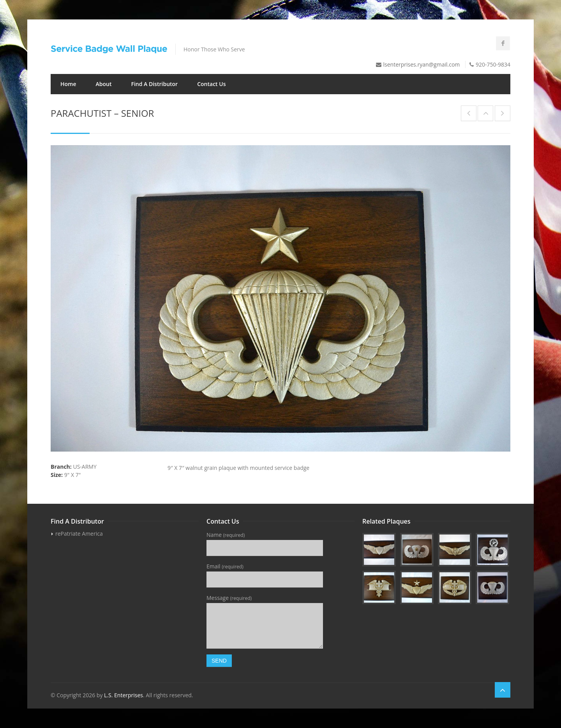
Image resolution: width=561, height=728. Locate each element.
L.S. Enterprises (123, 695)
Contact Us (211, 84)
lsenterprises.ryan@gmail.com (422, 64)
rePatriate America (79, 534)
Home (68, 84)
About (104, 84)
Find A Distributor (154, 84)
